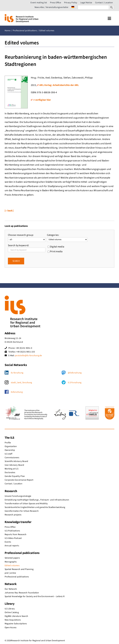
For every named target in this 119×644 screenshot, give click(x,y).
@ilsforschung (75, 373)
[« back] (9, 211)
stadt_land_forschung (21, 383)
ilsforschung (17, 392)
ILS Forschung (75, 383)
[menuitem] (73, 7)
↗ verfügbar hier (41, 100)
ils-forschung (17, 373)
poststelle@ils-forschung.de (28, 356)
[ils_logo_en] (21, 15)
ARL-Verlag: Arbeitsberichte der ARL (58, 85)
